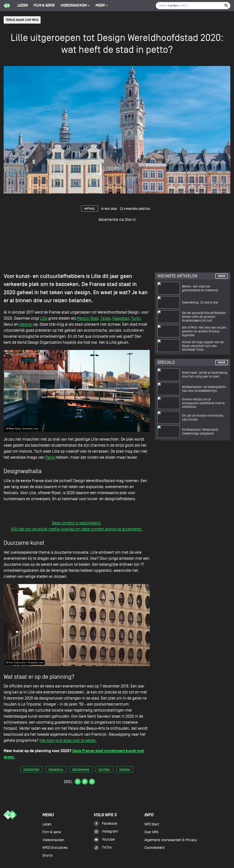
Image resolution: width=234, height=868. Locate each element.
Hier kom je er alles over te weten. (68, 740)
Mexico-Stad (88, 318)
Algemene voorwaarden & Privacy (171, 840)
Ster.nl (130, 220)
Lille (44, 318)
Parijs (50, 457)
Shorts (47, 856)
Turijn (136, 318)
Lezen (23, 6)
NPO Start (152, 824)
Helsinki (26, 324)
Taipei (105, 318)
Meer (102, 6)
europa (125, 770)
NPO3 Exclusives (55, 848)
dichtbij (104, 770)
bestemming (81, 770)
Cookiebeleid (154, 848)
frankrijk (56, 770)
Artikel (90, 209)
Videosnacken (74, 6)
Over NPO (151, 832)
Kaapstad (121, 318)
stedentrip (31, 770)
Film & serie (44, 6)
